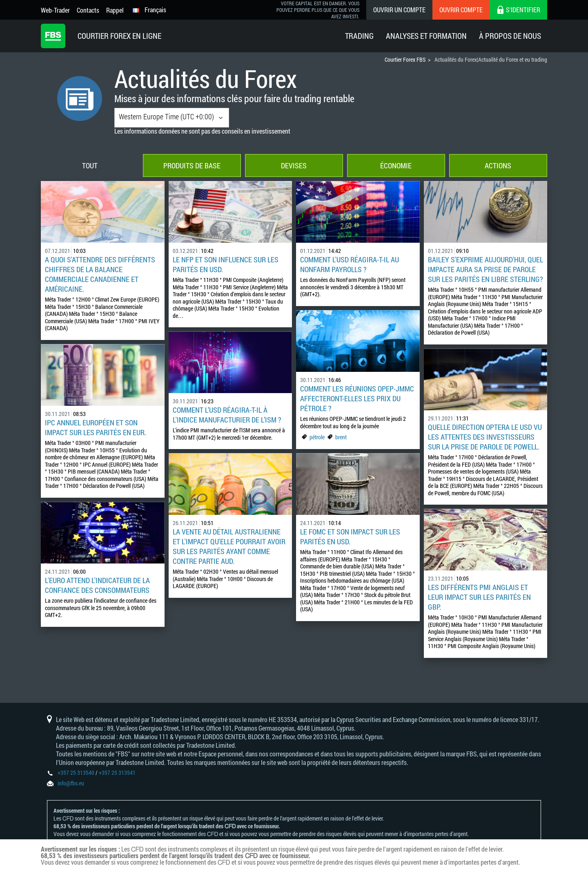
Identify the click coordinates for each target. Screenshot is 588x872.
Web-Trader (55, 10)
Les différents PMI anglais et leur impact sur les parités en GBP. (479, 597)
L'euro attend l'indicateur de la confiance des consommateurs (97, 585)
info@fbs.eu (71, 783)
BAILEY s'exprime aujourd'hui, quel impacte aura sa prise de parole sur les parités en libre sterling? (486, 269)
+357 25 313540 (76, 773)
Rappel (115, 10)
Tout (90, 165)
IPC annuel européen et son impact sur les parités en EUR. (96, 427)
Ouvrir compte (461, 10)
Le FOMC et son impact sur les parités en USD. (350, 537)
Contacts (88, 10)
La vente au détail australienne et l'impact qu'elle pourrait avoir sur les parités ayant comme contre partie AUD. (229, 546)
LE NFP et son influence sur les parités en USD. (226, 264)
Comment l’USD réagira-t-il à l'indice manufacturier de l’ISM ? (227, 415)
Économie (396, 165)
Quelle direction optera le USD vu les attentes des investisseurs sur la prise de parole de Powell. (485, 437)
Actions (498, 165)
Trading (359, 36)
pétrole (317, 437)
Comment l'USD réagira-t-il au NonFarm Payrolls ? (350, 264)
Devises (294, 165)
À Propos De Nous (510, 36)
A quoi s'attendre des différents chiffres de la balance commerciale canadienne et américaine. (100, 274)
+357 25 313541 (117, 773)
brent (341, 437)
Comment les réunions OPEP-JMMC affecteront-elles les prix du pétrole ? (357, 398)
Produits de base (192, 165)
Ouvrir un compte (399, 10)
